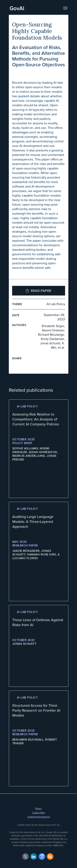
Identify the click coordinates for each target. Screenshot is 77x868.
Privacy (38, 808)
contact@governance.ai (39, 817)
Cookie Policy (39, 813)
